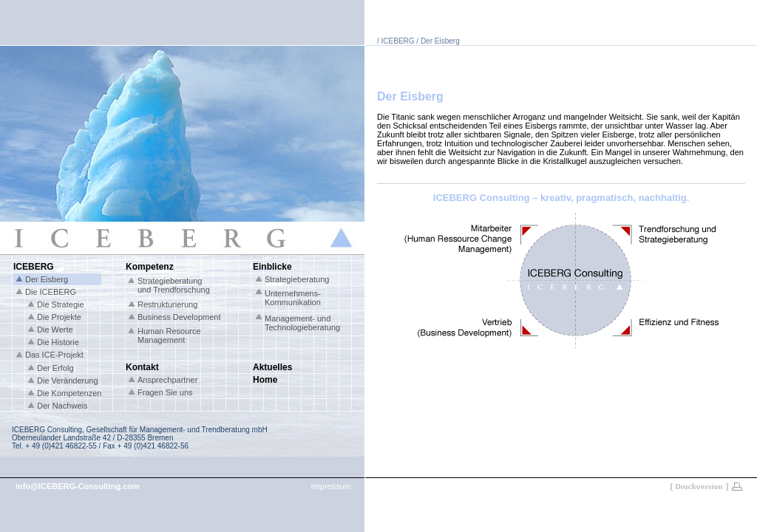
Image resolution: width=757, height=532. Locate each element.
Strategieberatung (297, 279)
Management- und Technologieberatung (302, 323)
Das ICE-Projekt (54, 355)
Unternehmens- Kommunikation (293, 298)
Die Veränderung (68, 381)
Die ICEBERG (51, 292)
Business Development (179, 317)
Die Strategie (61, 304)
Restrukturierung (167, 304)
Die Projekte (59, 317)
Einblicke (272, 267)
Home (265, 380)
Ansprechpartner (167, 380)
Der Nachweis (62, 406)
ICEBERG (34, 267)
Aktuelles (272, 367)
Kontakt (142, 367)
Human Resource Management (169, 335)
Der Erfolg (55, 368)
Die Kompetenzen (69, 393)
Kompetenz (150, 267)
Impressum (331, 486)
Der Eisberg (47, 279)
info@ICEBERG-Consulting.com (78, 486)
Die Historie (58, 342)
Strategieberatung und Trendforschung (174, 285)
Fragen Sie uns (165, 392)
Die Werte (55, 330)
